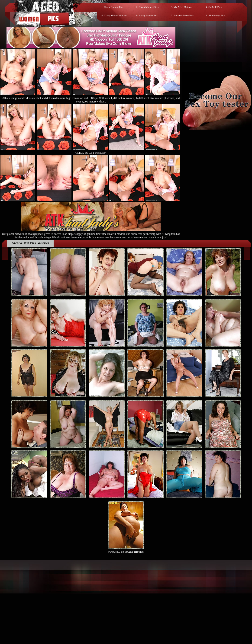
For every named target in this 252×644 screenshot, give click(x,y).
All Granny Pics (217, 15)
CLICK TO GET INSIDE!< (91, 153)
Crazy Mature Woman (115, 15)
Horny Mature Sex (148, 15)
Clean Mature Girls (149, 7)
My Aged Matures (183, 7)
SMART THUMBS (134, 552)
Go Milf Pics (215, 7)
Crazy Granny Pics (114, 7)
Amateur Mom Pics (184, 15)
